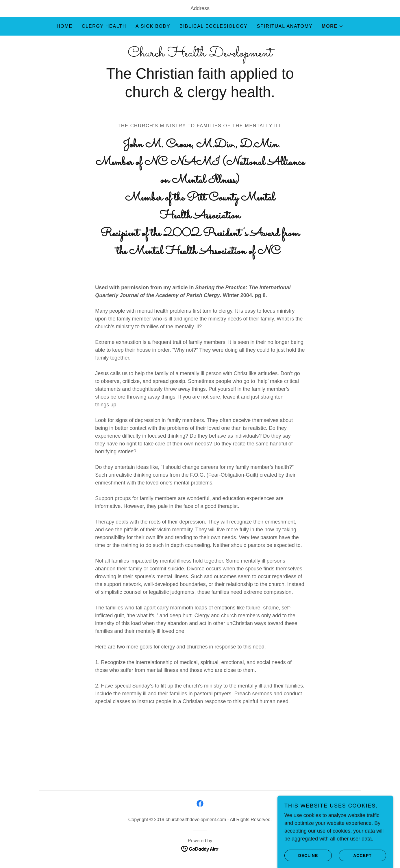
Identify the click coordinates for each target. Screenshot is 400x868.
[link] (200, 55)
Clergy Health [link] (104, 26)
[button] (333, 26)
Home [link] (65, 26)
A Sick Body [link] (153, 26)
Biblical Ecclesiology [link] (213, 26)
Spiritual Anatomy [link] (285, 26)
